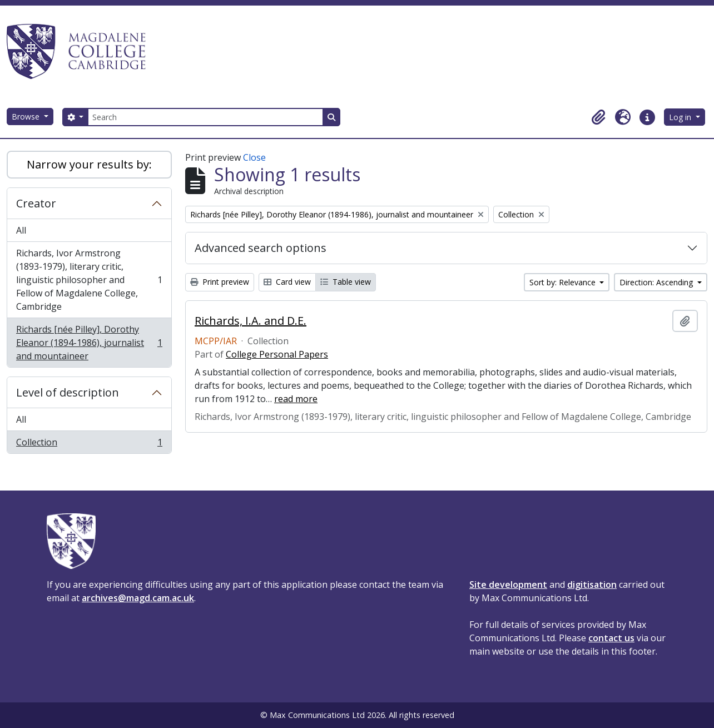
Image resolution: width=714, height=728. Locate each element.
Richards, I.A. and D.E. (251, 321)
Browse (27, 117)
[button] (598, 117)
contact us (611, 638)
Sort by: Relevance (564, 282)
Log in (681, 117)
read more (296, 399)
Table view (346, 282)
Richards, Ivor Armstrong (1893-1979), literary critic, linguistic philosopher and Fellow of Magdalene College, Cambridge (89, 280)
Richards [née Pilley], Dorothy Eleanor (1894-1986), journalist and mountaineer (89, 343)
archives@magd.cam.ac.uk (138, 598)
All (21, 230)
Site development (508, 585)
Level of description (68, 392)
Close (254, 157)
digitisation (592, 585)
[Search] (205, 117)
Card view (287, 282)
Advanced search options (261, 248)
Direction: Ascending (657, 282)
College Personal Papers (277, 354)
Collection (89, 444)
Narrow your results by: (89, 164)
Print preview (220, 282)
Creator (36, 203)
